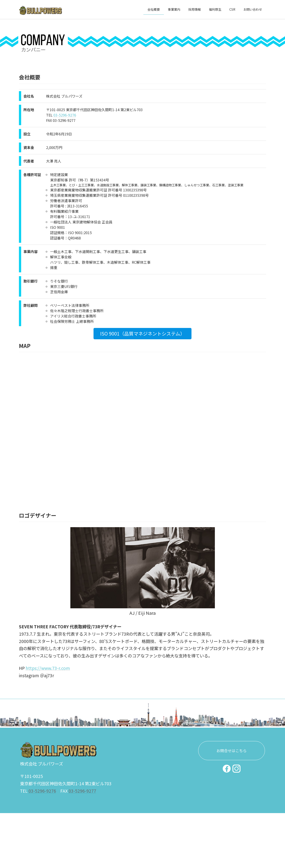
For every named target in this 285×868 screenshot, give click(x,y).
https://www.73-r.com (48, 668)
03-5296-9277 (82, 792)
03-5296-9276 (65, 115)
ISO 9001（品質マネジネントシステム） (142, 334)
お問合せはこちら (232, 753)
